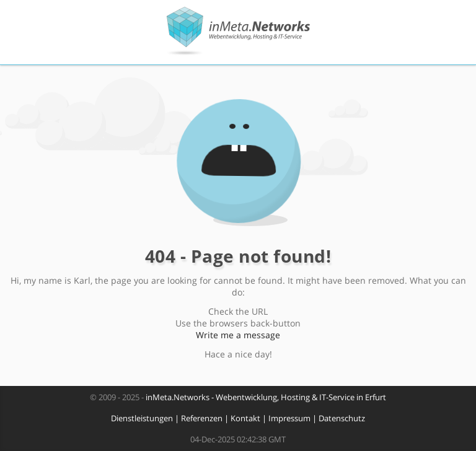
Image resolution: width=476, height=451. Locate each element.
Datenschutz (342, 418)
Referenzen (202, 418)
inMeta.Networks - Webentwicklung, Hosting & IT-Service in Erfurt (266, 397)
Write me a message (238, 335)
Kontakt (245, 418)
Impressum (289, 418)
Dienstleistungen (142, 418)
